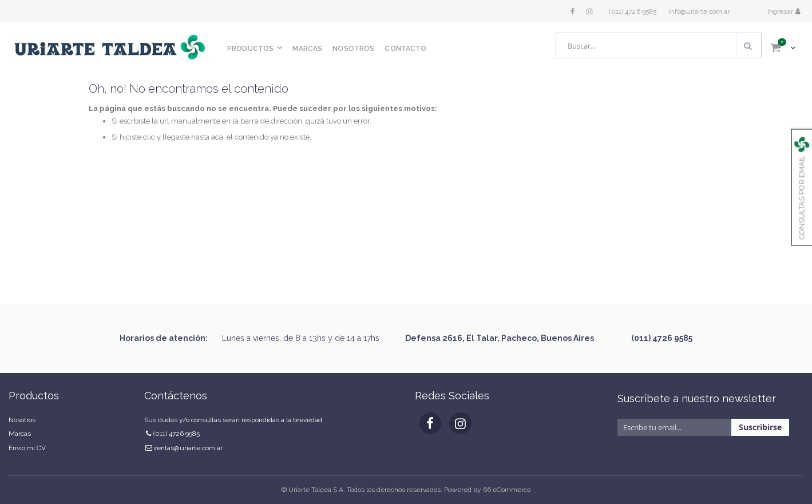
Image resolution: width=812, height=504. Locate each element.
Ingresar (781, 11)
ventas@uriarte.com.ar (188, 448)
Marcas (20, 434)
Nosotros (22, 420)
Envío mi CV (27, 448)
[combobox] (659, 45)
